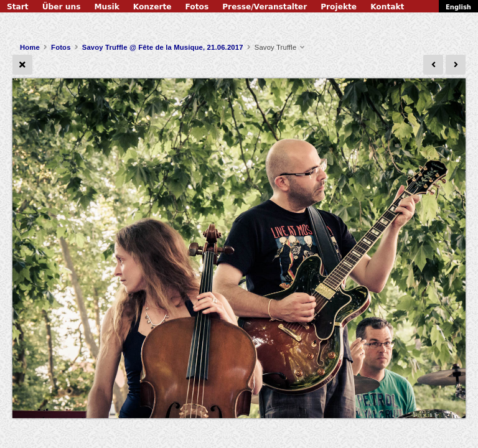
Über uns (62, 7)
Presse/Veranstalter (265, 7)
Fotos (197, 7)
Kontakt (387, 7)
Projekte (339, 7)
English (458, 7)
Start (18, 7)
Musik (106, 7)
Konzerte (152, 7)
